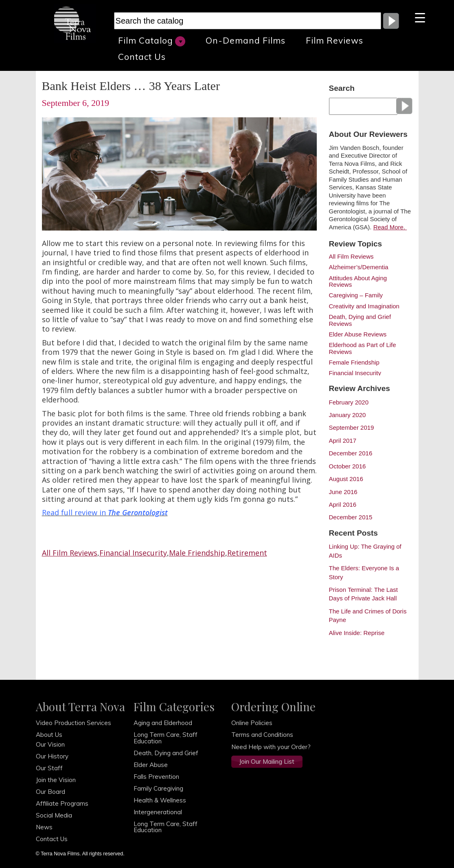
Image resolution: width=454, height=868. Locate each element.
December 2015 (351, 517)
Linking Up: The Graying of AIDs (365, 551)
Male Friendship (197, 553)
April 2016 (343, 504)
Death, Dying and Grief (166, 753)
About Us (49, 735)
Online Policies (252, 723)
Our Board (50, 792)
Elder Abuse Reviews (358, 334)
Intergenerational (158, 812)
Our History (52, 756)
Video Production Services (73, 723)
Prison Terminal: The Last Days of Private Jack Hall (364, 594)
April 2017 (343, 441)
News (44, 827)
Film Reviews (334, 40)
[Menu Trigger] (420, 17)
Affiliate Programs (62, 803)
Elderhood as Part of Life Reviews (363, 348)
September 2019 (352, 427)
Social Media (54, 815)
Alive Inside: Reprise (357, 633)
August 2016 (346, 479)
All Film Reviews (70, 553)
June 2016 (343, 492)
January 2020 (348, 415)
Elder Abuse (151, 765)
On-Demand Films (246, 40)
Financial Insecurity (133, 553)
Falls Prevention (156, 777)
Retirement (247, 553)
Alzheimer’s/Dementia (359, 267)
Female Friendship (354, 363)
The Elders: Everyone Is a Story (364, 572)
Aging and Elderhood (163, 723)
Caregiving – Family (356, 295)
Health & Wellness (160, 800)
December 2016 (351, 453)
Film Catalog (152, 41)
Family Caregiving (158, 788)
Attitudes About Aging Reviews (358, 281)
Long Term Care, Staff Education (166, 738)
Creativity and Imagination (364, 306)
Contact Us (142, 57)
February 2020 (349, 402)
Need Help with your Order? (271, 747)
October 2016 (348, 466)
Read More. (390, 227)
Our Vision (50, 744)
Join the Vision (56, 780)
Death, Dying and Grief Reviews (360, 320)
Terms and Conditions (262, 735)
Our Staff (49, 768)
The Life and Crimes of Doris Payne (368, 615)
